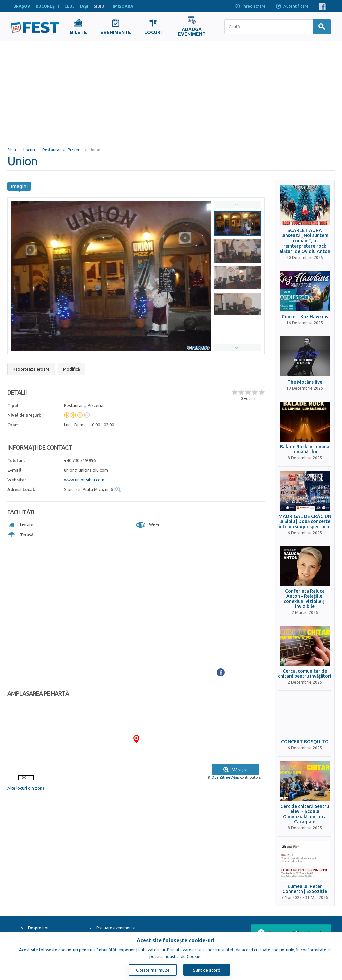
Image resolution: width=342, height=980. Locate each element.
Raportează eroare (31, 369)
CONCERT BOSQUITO (305, 742)
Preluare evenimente (116, 928)
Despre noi (38, 928)
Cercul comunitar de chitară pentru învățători (305, 674)
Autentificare (292, 7)
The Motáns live (305, 382)
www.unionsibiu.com (84, 480)
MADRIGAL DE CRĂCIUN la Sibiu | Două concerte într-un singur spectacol (305, 522)
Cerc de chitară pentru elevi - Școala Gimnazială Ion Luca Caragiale (305, 814)
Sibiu (12, 150)
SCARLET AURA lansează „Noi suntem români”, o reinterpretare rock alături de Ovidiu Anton (305, 241)
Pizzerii (75, 150)
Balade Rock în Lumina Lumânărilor (305, 449)
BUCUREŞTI (47, 6)
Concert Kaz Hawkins (305, 317)
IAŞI (84, 6)
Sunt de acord (207, 970)
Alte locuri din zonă (26, 788)
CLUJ (70, 6)
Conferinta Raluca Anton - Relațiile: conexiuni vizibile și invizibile (305, 599)
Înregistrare (250, 7)
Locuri (29, 150)
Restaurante (54, 150)
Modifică (72, 369)
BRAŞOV (22, 6)
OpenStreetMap (225, 777)
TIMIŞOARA (121, 6)
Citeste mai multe (153, 970)
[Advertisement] (171, 91)
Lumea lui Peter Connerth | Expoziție (305, 889)
